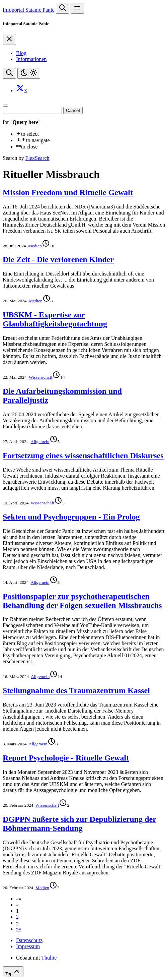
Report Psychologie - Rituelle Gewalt (66, 758)
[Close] (9, 39)
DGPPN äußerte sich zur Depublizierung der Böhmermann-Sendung (79, 824)
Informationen (31, 59)
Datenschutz (29, 940)
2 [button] (17, 917)
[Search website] (63, 8)
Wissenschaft (41, 377)
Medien (35, 246)
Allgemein (40, 442)
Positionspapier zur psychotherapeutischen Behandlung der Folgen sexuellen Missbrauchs (82, 601)
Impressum (28, 946)
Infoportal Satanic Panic (29, 10)
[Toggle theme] (29, 73)
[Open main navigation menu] (77, 8)
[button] (19, 899)
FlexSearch (37, 158)
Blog (21, 53)
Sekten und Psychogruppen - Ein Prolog (71, 517)
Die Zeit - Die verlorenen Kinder (58, 259)
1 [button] (17, 911)
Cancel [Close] (73, 110)
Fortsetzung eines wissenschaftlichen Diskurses (83, 455)
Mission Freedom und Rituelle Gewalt (68, 192)
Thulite (49, 958)
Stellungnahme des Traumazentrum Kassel (76, 690)
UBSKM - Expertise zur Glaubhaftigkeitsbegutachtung (55, 319)
